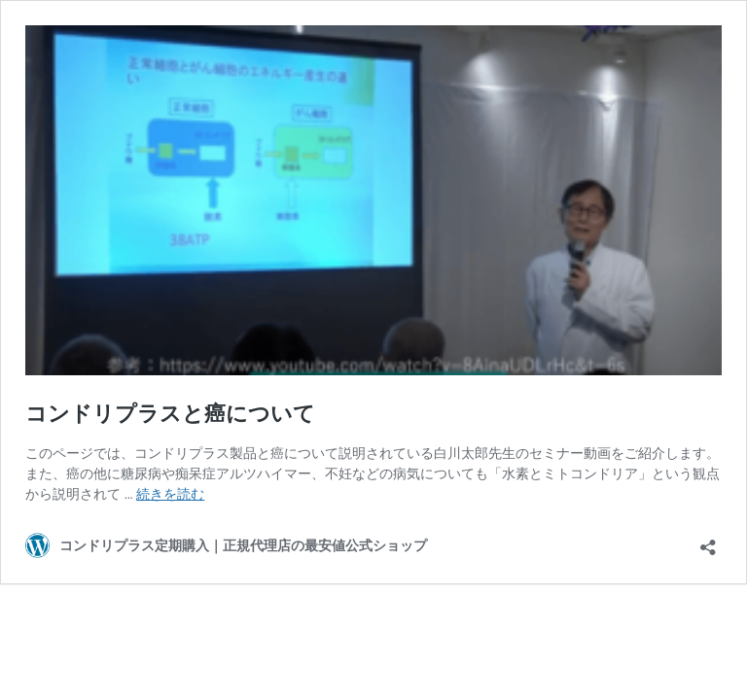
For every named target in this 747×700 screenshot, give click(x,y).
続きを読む (170, 494)
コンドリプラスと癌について (170, 414)
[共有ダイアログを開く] (708, 541)
